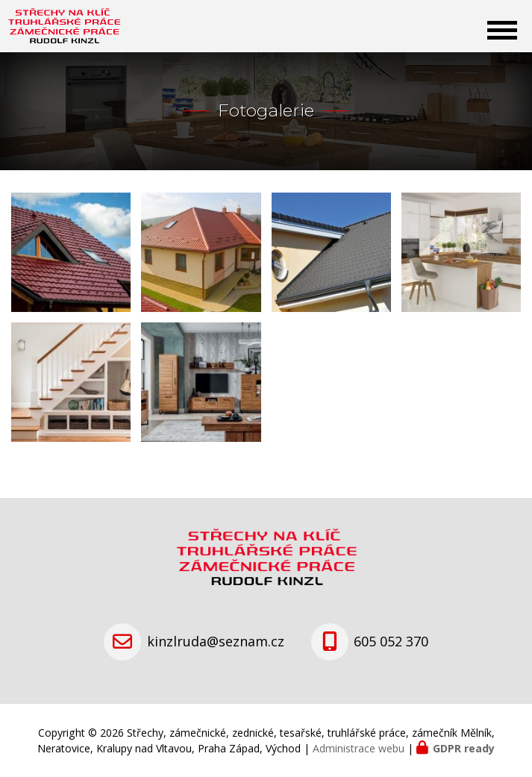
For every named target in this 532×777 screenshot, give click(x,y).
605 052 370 (391, 641)
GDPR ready (464, 748)
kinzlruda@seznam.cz (216, 641)
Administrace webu (359, 748)
